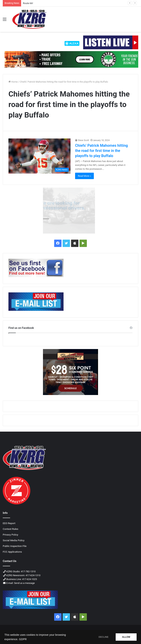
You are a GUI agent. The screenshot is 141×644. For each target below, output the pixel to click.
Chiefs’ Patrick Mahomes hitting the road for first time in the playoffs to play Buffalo (101, 151)
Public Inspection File (15, 546)
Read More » (84, 176)
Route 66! (28, 3)
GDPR (23, 639)
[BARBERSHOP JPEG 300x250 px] (70, 372)
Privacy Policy (10, 535)
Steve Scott (83, 140)
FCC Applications (12, 552)
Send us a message (24, 583)
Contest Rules (10, 529)
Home (13, 82)
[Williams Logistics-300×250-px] (70, 211)
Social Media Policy (14, 540)
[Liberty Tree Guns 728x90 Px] (71, 59)
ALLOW (126, 637)
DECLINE (103, 637)
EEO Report (9, 523)
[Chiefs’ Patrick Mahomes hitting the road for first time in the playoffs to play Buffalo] (39, 156)
